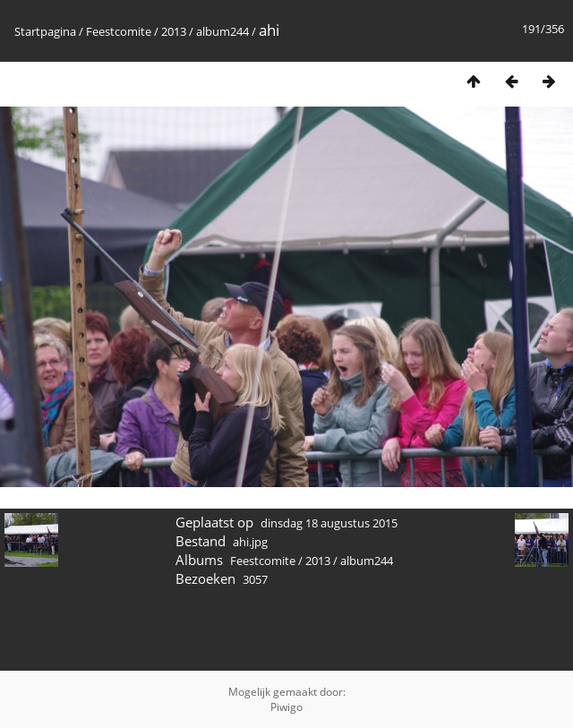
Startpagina (45, 31)
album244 (222, 31)
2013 (174, 31)
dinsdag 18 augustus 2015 (329, 523)
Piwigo (286, 707)
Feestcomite (119, 31)
